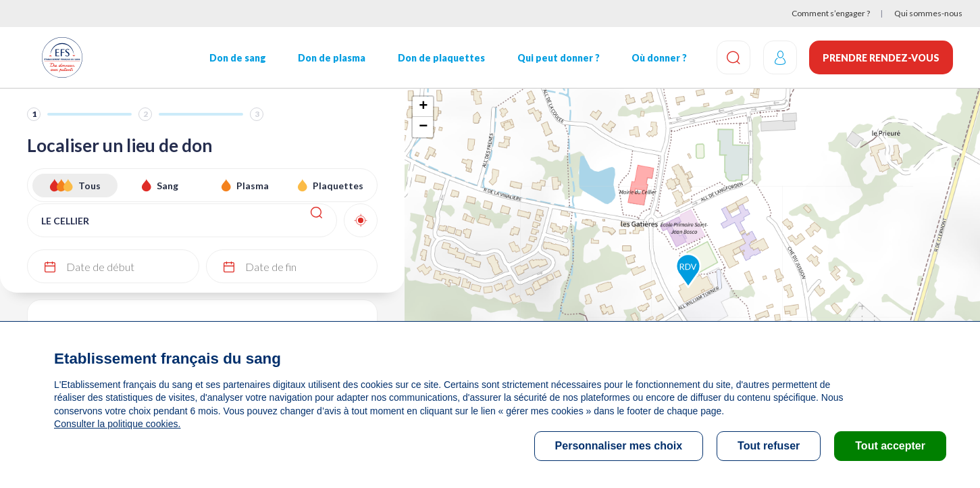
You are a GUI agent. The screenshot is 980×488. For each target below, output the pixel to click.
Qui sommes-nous (928, 13)
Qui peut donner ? (557, 58)
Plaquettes (338, 186)
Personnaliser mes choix (619, 446)
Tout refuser (769, 446)
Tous (89, 186)
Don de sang (237, 58)
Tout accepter (890, 446)
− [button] (423, 127)
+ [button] (423, 107)
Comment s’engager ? (831, 13)
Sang (167, 186)
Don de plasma (331, 58)
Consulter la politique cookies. (117, 424)
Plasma (253, 186)
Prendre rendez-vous (881, 58)
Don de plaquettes (440, 58)
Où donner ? (657, 58)
